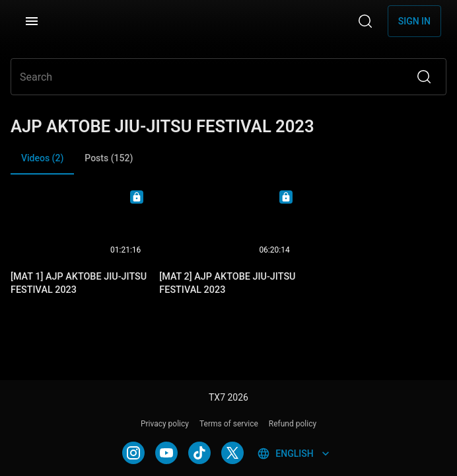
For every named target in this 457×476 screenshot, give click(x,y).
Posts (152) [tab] (109, 158)
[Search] (365, 21)
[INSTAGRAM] (133, 453)
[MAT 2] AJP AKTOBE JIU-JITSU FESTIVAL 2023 (227, 283)
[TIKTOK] (199, 453)
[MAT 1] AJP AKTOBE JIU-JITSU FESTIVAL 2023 (79, 283)
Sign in (414, 21)
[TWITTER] (232, 453)
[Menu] (32, 21)
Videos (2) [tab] (42, 164)
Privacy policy (165, 424)
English (294, 454)
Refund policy (293, 424)
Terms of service (229, 424)
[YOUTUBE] (166, 453)
